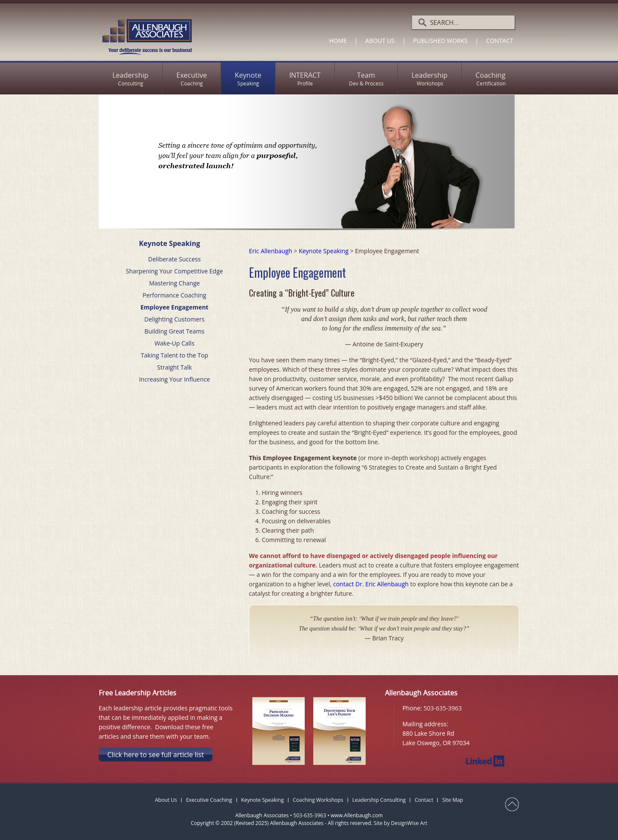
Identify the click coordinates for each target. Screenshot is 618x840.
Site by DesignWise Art (401, 823)
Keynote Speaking (324, 251)
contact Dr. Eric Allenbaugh (371, 584)
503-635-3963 (443, 708)
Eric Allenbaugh (271, 251)
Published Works (441, 41)
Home (338, 41)
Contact (500, 41)
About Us (380, 41)
